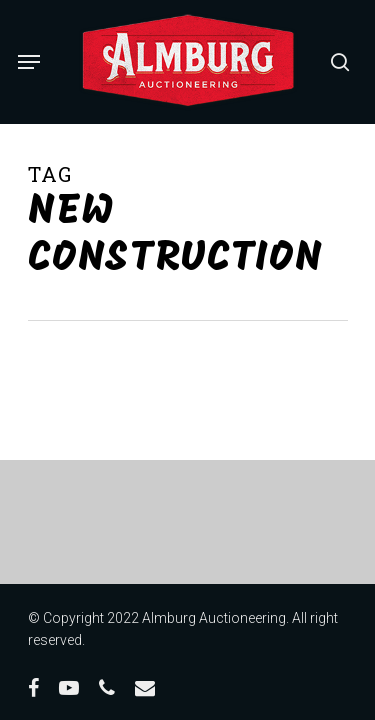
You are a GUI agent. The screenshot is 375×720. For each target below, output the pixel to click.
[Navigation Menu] (29, 62)
